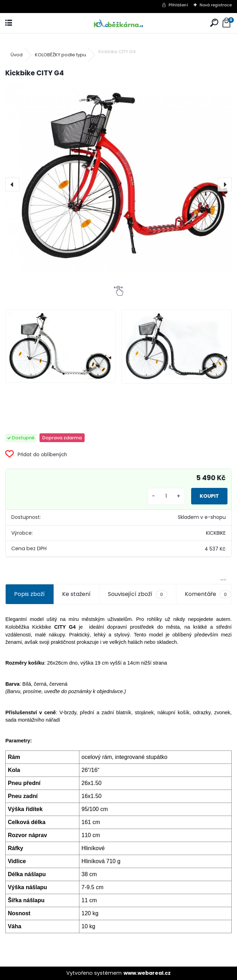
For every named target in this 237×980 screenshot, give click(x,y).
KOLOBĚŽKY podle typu (60, 55)
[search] (214, 23)
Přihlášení (178, 5)
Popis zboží (29, 594)
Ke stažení (76, 594)
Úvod (17, 55)
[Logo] (119, 23)
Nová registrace (216, 5)
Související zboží (138, 594)
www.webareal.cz (147, 973)
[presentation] (12, 184)
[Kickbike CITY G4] (119, 177)
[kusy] (166, 496)
